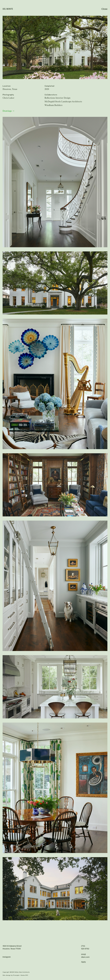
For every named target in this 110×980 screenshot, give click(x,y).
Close (104, 9)
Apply (83, 962)
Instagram (7, 957)
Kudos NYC (24, 975)
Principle (16, 975)
